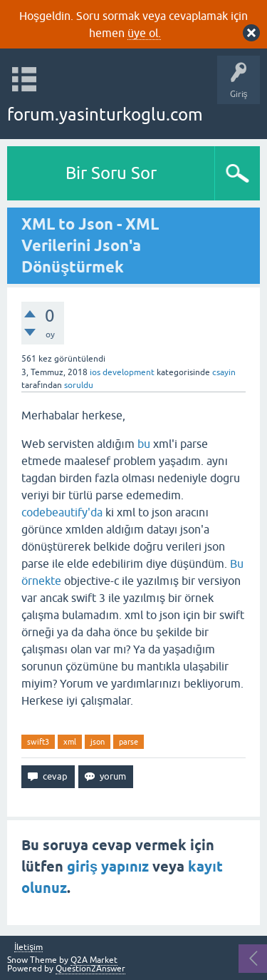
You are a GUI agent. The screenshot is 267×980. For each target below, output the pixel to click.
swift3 (38, 742)
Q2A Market (94, 960)
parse (129, 742)
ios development (122, 372)
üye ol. (144, 33)
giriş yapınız (108, 867)
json (98, 742)
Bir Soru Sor (111, 173)
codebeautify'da (62, 512)
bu (144, 444)
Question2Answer (90, 969)
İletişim (28, 948)
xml (70, 742)
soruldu (79, 385)
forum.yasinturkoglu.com (105, 114)
